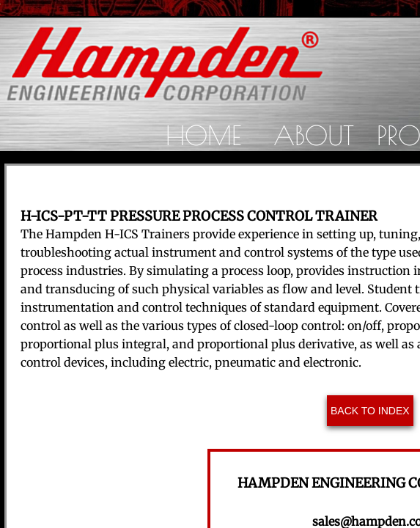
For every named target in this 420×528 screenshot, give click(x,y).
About (314, 135)
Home (203, 135)
